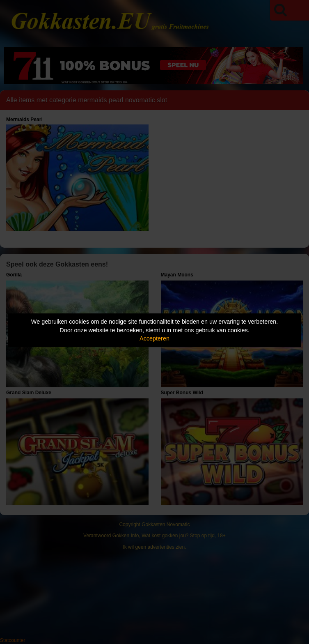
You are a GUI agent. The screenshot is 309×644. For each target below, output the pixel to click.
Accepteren (154, 338)
